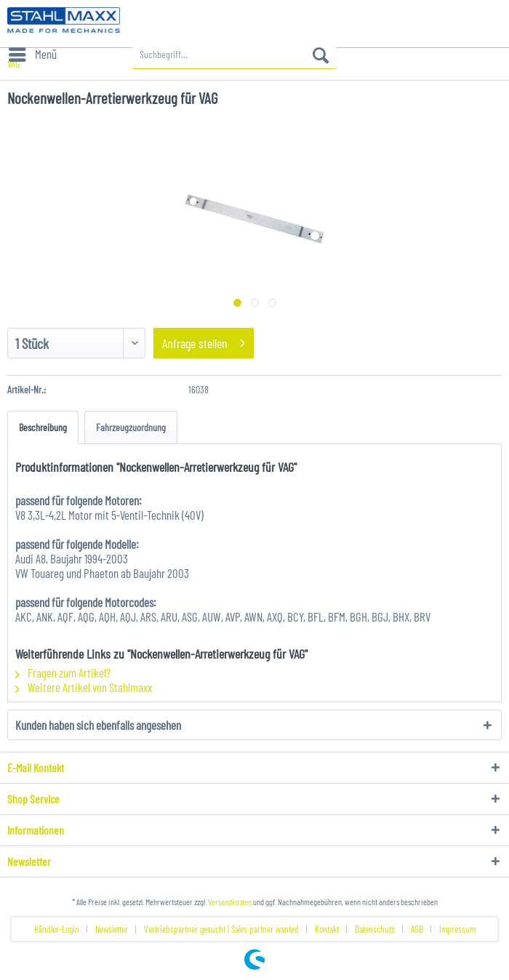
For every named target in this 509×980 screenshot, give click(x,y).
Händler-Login (57, 929)
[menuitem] (32, 55)
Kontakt (327, 929)
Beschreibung (43, 427)
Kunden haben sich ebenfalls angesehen (98, 725)
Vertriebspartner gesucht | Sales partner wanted (221, 929)
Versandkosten (230, 901)
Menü (33, 52)
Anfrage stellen (204, 341)
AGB (417, 929)
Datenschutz (375, 929)
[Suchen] (321, 55)
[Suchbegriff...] (234, 55)
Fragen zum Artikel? (63, 672)
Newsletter (112, 929)
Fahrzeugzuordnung (131, 427)
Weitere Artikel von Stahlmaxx (84, 687)
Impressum (457, 929)
